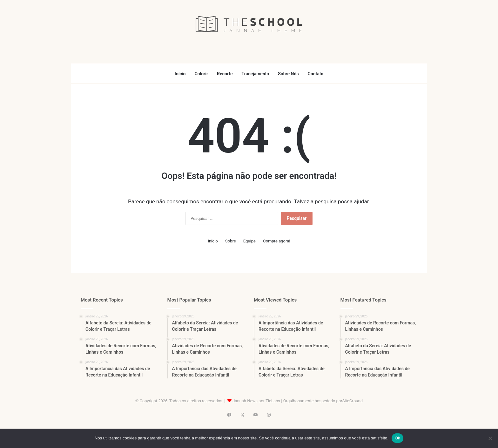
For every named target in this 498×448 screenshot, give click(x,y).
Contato (316, 74)
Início (180, 74)
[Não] (490, 438)
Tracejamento (256, 74)
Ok (397, 438)
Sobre (231, 241)
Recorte (225, 74)
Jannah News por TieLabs (256, 401)
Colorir (201, 74)
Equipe (249, 241)
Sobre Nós (288, 74)
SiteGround (353, 401)
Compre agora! (276, 241)
